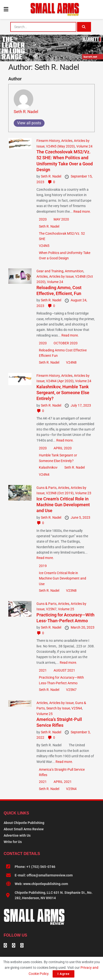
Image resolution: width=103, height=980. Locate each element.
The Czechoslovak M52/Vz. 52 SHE (62, 236)
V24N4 (44, 474)
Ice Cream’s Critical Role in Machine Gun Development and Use (63, 505)
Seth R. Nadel (26, 112)
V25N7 (51, 609)
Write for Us (13, 842)
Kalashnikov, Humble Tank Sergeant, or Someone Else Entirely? (63, 393)
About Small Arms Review (24, 829)
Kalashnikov (48, 467)
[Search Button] (84, 27)
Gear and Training (50, 271)
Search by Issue (58, 708)
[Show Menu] (6, 10)
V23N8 (71, 590)
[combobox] (43, 27)
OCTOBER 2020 (66, 343)
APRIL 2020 (63, 448)
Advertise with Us (17, 835)
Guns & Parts (46, 488)
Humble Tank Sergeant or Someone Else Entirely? (58, 458)
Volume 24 (84, 146)
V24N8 (71, 362)
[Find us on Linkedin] (14, 946)
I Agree (63, 974)
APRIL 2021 (63, 782)
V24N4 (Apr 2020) (60, 381)
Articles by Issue (61, 276)
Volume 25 (66, 609)
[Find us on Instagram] (22, 946)
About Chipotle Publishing (24, 823)
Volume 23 (83, 493)
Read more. (82, 211)
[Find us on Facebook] (5, 946)
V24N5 (44, 246)
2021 (43, 670)
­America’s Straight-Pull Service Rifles (62, 772)
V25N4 (77, 708)
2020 (43, 219)
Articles (67, 141)
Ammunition (74, 271)
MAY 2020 (61, 219)
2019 (43, 566)
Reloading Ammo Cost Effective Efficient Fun (63, 353)
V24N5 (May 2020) (60, 146)
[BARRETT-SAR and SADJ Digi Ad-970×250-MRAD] (51, 48)
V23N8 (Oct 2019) (60, 493)
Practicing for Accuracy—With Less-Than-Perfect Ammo (61, 680)
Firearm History (48, 141)
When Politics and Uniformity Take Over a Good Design (65, 255)
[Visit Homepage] (55, 10)
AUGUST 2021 (64, 670)
